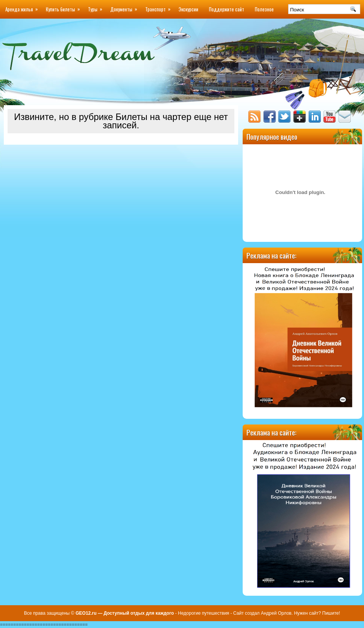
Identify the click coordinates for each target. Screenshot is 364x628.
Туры (96, 6)
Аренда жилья (23, 6)
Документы (125, 6)
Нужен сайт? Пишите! (316, 613)
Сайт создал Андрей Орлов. (263, 613)
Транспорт (159, 6)
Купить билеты (64, 6)
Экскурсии (188, 9)
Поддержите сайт (227, 9)
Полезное (264, 9)
